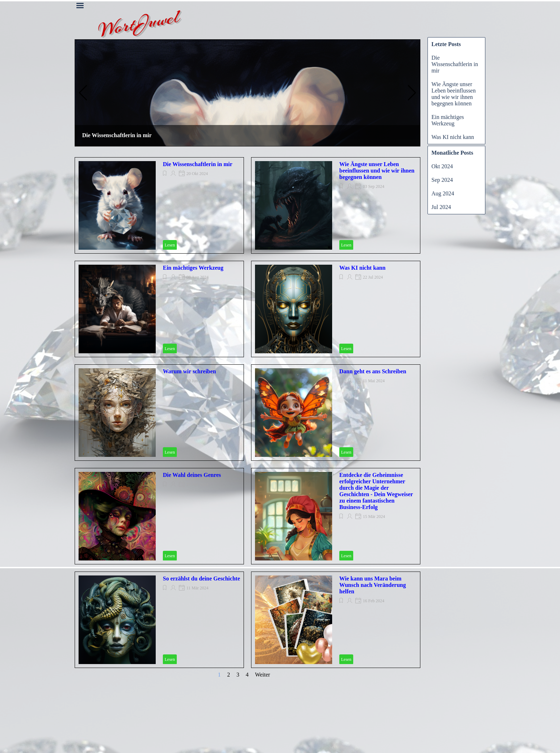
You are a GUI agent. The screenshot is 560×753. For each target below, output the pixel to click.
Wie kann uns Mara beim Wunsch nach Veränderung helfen (372, 585)
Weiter (262, 675)
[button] (83, 93)
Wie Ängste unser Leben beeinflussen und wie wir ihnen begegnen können (377, 171)
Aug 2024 (443, 193)
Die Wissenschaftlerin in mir (117, 135)
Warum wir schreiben (189, 371)
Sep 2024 (442, 180)
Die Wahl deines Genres (192, 475)
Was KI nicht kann (362, 268)
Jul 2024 (441, 207)
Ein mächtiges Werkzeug (193, 268)
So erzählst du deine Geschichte (201, 579)
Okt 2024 (442, 166)
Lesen (170, 245)
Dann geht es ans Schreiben (373, 371)
